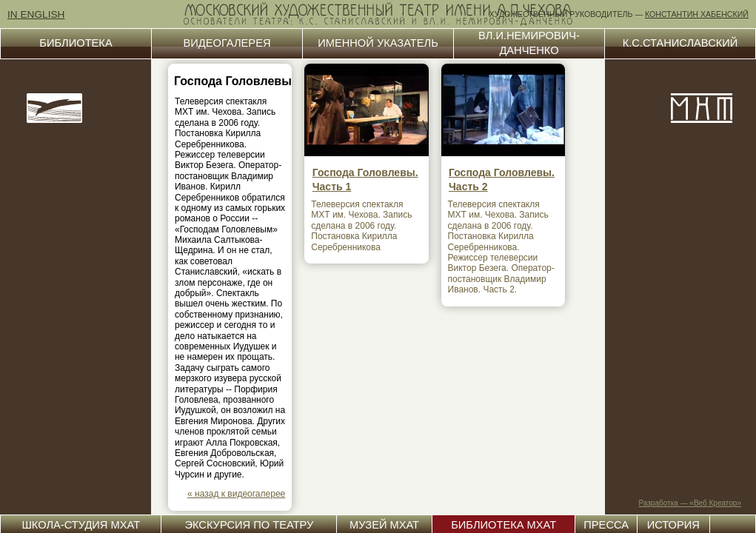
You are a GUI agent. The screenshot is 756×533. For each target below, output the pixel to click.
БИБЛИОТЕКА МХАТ (504, 525)
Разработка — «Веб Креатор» (690, 503)
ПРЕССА (606, 525)
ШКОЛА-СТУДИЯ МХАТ (81, 525)
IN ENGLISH (36, 14)
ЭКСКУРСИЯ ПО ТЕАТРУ (249, 525)
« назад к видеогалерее (236, 494)
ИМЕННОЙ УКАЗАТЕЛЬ (378, 43)
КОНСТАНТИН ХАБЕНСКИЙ (697, 14)
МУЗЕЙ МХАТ (384, 525)
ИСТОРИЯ (673, 525)
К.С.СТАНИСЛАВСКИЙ (680, 43)
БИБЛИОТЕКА (76, 43)
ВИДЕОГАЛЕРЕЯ (227, 43)
